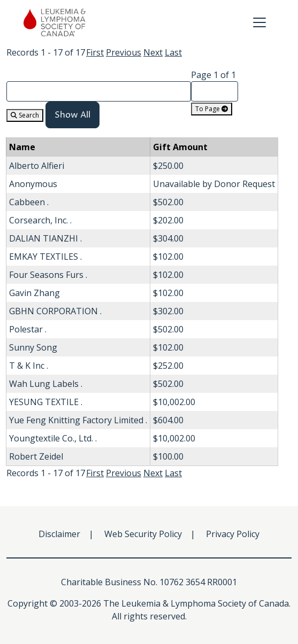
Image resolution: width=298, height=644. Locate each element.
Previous (124, 52)
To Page (212, 109)
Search (25, 115)
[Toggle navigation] (259, 22)
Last (173, 52)
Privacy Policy (233, 534)
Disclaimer (59, 534)
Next (153, 52)
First (95, 52)
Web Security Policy (143, 534)
